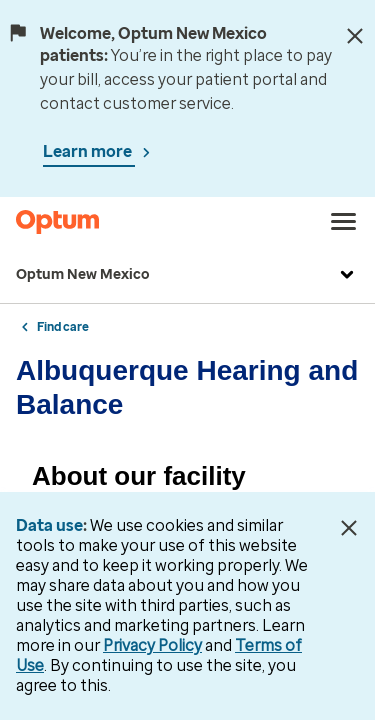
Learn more (89, 151)
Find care (63, 327)
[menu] (344, 222)
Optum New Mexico (187, 275)
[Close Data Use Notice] (348, 528)
